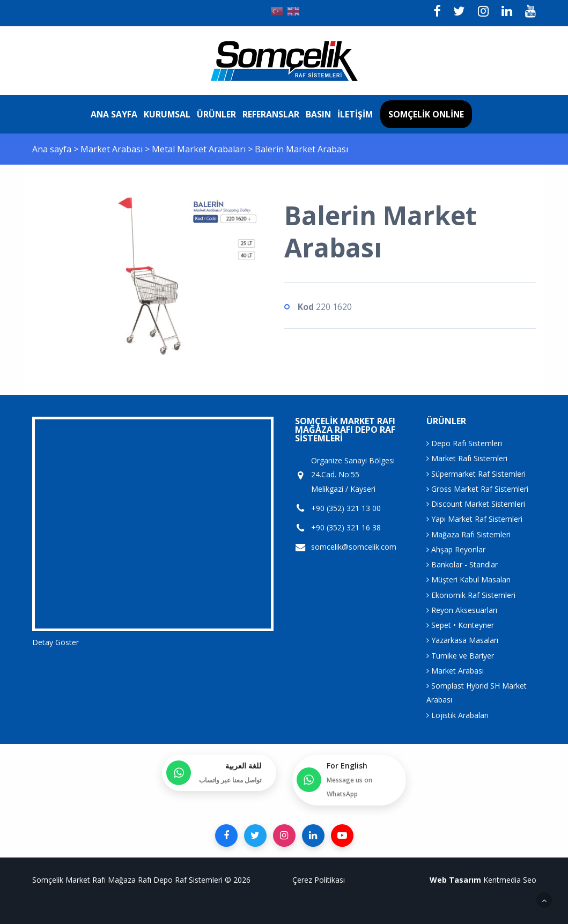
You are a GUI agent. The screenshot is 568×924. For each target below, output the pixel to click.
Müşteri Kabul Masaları (469, 579)
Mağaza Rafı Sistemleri (469, 534)
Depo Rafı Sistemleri (464, 443)
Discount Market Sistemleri (476, 504)
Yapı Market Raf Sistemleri (474, 519)
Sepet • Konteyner (460, 625)
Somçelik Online (426, 114)
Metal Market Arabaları (200, 149)
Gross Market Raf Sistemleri (477, 489)
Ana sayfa (114, 114)
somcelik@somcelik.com (354, 547)
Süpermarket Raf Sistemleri (476, 474)
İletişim (355, 114)
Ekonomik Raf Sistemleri (471, 595)
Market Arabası (113, 149)
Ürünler (216, 114)
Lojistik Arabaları (458, 715)
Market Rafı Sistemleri (467, 458)
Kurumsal (167, 114)
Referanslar (271, 114)
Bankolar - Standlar (462, 564)
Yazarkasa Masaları (462, 640)
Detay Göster (56, 642)
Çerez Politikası (319, 880)
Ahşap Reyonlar (456, 549)
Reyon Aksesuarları (462, 610)
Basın (318, 114)
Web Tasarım (455, 880)
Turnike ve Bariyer (460, 656)
